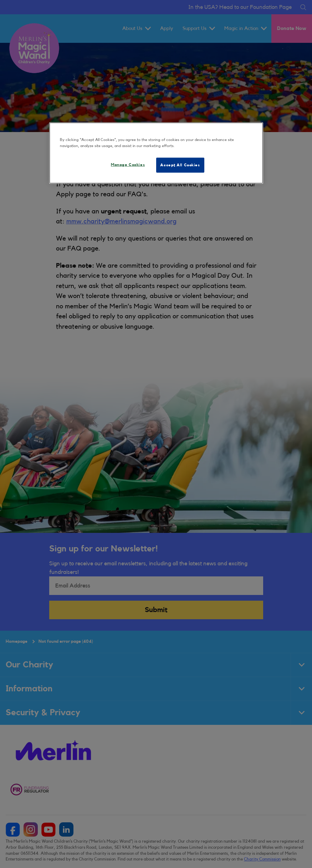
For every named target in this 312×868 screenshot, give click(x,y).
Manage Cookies (128, 165)
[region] (156, 153)
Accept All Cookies (180, 165)
